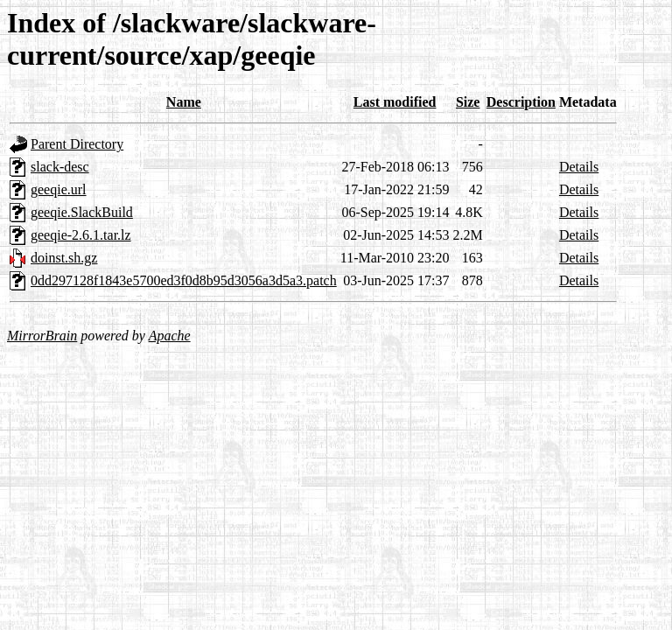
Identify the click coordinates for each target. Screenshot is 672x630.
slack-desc (60, 167)
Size (468, 102)
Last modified (395, 102)
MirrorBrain (42, 336)
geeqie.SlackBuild (82, 212)
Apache (170, 336)
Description (521, 102)
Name (184, 102)
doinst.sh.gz (64, 258)
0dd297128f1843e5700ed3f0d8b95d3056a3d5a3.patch (184, 280)
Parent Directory (77, 144)
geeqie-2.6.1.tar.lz (81, 235)
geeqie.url (59, 189)
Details (579, 167)
